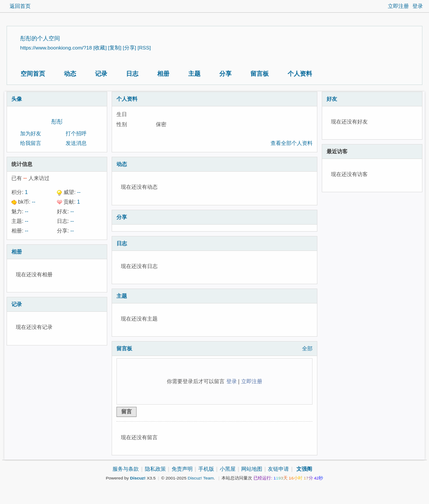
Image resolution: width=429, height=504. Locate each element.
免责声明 (182, 469)
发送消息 (76, 143)
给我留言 (31, 143)
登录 (418, 6)
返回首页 (20, 6)
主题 (194, 74)
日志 (132, 74)
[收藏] (100, 48)
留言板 (260, 74)
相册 (163, 74)
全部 (307, 349)
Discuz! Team (201, 478)
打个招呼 (76, 134)
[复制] (115, 48)
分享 (225, 74)
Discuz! (138, 478)
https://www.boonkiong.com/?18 (56, 48)
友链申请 (278, 469)
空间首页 (33, 74)
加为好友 (31, 134)
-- (79, 192)
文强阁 (304, 469)
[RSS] (144, 48)
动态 (70, 74)
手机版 (206, 469)
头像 (17, 99)
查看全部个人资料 (292, 143)
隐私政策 (155, 469)
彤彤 (57, 122)
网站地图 (252, 469)
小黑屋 (228, 469)
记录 (101, 74)
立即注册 (398, 6)
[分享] (130, 48)
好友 (332, 99)
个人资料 (300, 74)
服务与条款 (126, 469)
